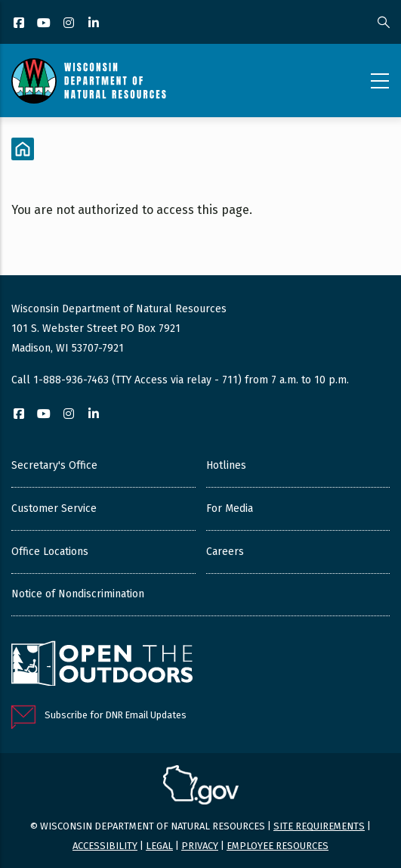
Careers (225, 552)
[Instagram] (70, 24)
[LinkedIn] (95, 24)
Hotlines (226, 465)
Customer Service (54, 508)
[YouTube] (45, 24)
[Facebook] (20, 24)
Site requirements (319, 826)
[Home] (23, 149)
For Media (230, 508)
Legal (159, 846)
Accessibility (105, 846)
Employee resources (278, 846)
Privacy (200, 846)
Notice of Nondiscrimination (78, 594)
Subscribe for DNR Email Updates (116, 715)
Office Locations (50, 552)
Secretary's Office (54, 465)
